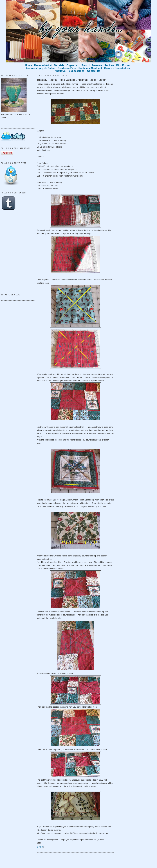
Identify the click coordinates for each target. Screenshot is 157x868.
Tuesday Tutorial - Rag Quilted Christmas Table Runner (71, 80)
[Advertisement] (16, 233)
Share (40, 847)
